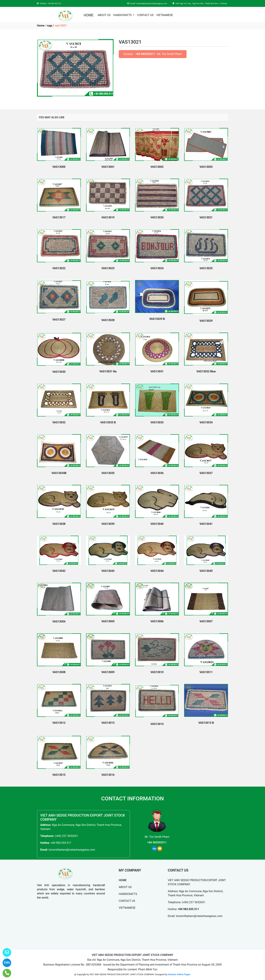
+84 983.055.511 (61, 843)
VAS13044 (157, 571)
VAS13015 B (206, 723)
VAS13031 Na (108, 371)
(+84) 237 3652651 (66, 836)
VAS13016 (108, 775)
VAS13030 (59, 372)
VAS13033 (157, 422)
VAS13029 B (157, 319)
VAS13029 (206, 321)
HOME (89, 15)
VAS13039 (108, 524)
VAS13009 (108, 672)
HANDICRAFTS (123, 15)
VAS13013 (108, 723)
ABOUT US (104, 15)
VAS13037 (206, 473)
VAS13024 (157, 268)
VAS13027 (59, 320)
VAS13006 (157, 621)
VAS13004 (59, 621)
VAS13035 (108, 473)
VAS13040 (157, 524)
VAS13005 (108, 621)
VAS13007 (206, 621)
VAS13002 (157, 167)
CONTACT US (145, 15)
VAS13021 (206, 217)
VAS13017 (59, 217)
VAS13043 (108, 571)
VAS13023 (108, 268)
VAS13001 (108, 167)
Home (41, 26)
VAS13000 (59, 167)
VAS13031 (157, 371)
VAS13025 (206, 268)
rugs (50, 26)
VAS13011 (206, 672)
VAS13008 (59, 672)
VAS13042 (59, 571)
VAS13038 (59, 524)
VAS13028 (108, 320)
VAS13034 (206, 422)
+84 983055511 (145, 54)
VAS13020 (157, 217)
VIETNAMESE (165, 15)
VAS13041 (206, 524)
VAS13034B (59, 473)
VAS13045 (206, 571)
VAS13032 (59, 422)
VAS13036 (157, 473)
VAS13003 (206, 167)
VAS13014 (157, 724)
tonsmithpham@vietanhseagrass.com (72, 850)
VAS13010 (157, 672)
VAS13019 (108, 217)
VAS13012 (59, 723)
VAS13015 (59, 775)
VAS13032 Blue (206, 371)
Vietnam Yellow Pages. (179, 974)
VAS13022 (59, 268)
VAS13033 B (108, 422)
